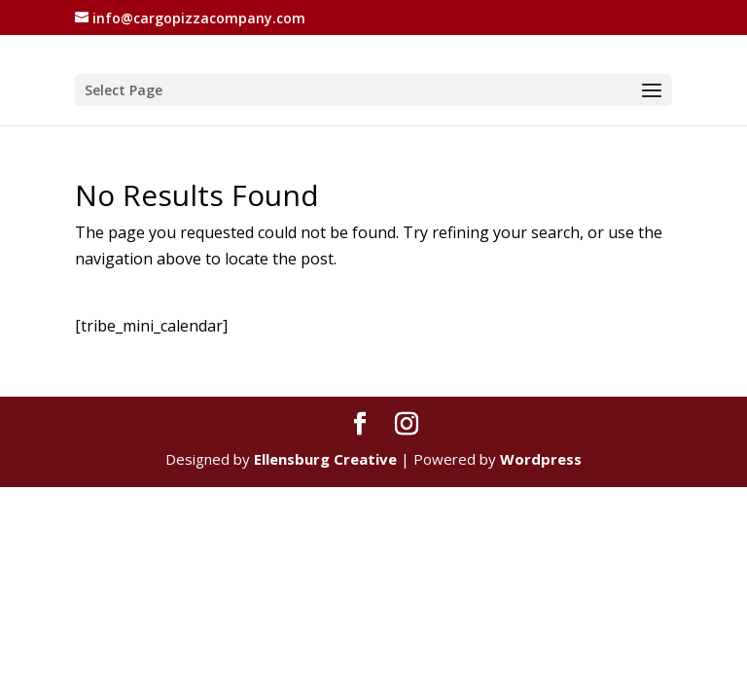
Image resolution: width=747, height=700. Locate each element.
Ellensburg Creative (325, 459)
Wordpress (541, 459)
